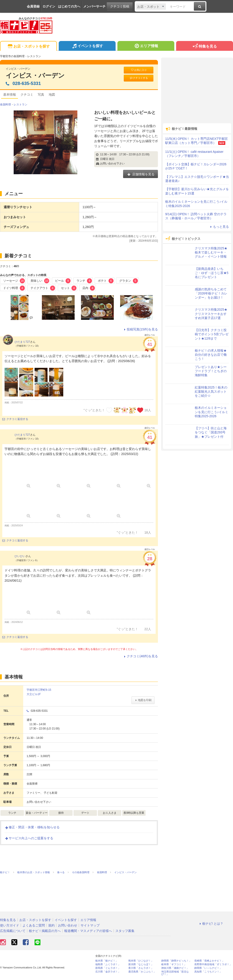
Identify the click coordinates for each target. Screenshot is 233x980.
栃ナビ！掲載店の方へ (45, 931)
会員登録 (33, 6)
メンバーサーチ (94, 6)
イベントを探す (87, 46)
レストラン (20, 105)
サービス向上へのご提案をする (29, 838)
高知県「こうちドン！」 (208, 972)
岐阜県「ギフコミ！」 (174, 964)
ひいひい (20, 556)
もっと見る (219, 227)
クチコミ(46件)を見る (140, 656)
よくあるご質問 (34, 925)
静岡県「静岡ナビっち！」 (176, 961)
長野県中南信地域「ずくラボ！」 (213, 964)
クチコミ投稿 (120, 6)
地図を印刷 (143, 700)
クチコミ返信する (15, 419)
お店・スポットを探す (28, 47)
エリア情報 (146, 46)
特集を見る (204, 47)
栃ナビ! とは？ (211, 924)
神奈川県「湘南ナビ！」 (175, 968)
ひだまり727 (22, 342)
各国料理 (5, 105)
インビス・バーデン (35, 75)
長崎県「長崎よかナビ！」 (209, 961)
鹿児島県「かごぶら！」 (142, 972)
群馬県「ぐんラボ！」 (108, 968)
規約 (51, 925)
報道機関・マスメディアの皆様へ (88, 931)
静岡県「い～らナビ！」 (208, 968)
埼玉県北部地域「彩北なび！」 (175, 973)
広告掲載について (13, 931)
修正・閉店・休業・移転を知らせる (32, 827)
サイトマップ (90, 925)
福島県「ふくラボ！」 (108, 964)
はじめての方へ (69, 6)
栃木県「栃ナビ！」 (107, 961)
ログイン (49, 6)
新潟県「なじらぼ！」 (141, 964)
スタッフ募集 (125, 931)
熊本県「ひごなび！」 (141, 961)
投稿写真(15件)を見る (140, 329)
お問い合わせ (68, 925)
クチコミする (139, 78)
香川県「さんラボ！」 (141, 968)
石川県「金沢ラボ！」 (108, 972)
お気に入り (139, 70)
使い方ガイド (10, 925)
